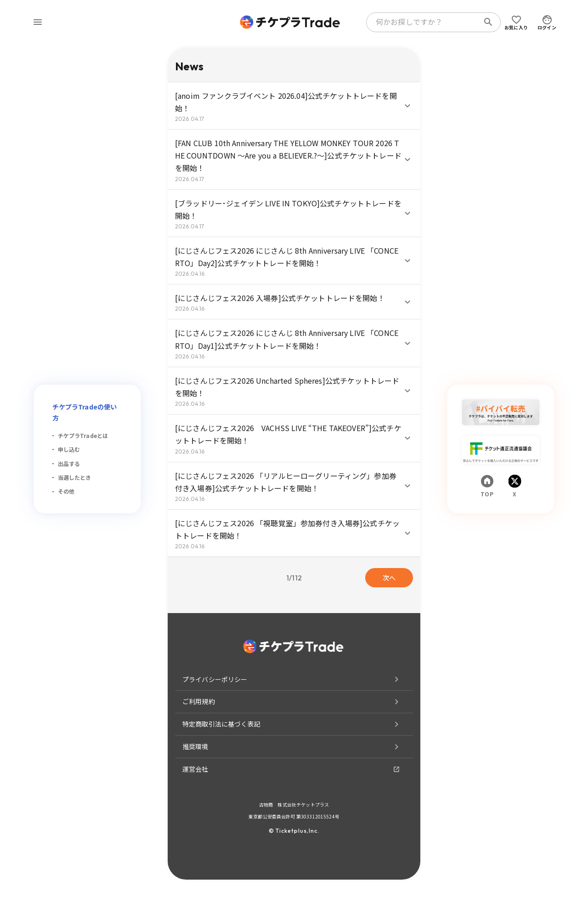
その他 (66, 491)
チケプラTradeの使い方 (85, 412)
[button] (294, 106)
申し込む (69, 449)
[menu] (38, 22)
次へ (389, 578)
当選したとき (75, 477)
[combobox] (424, 22)
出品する (69, 463)
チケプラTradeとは (83, 435)
